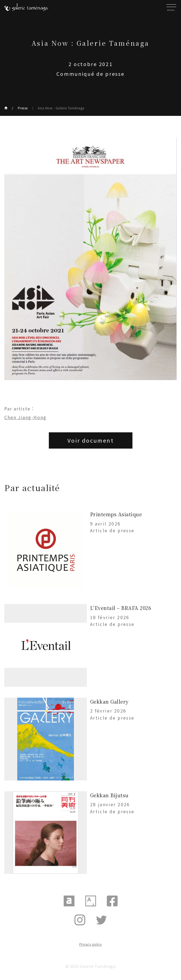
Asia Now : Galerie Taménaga (61, 108)
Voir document (90, 440)
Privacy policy (91, 944)
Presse (23, 108)
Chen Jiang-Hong (25, 417)
